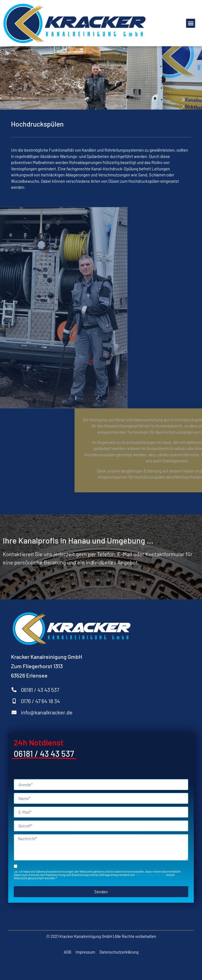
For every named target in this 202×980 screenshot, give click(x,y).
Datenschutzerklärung (150, 875)
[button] (191, 23)
